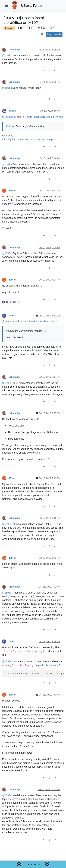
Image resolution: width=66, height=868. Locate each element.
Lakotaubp (14, 50)
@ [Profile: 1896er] (7, 253)
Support (9, 28)
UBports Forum (32, 6)
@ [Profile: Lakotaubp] (9, 117)
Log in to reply (54, 34)
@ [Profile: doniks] (7, 55)
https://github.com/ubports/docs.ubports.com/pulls (29, 139)
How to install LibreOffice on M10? (43, 117)
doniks (12, 111)
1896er (12, 191)
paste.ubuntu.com (48, 665)
